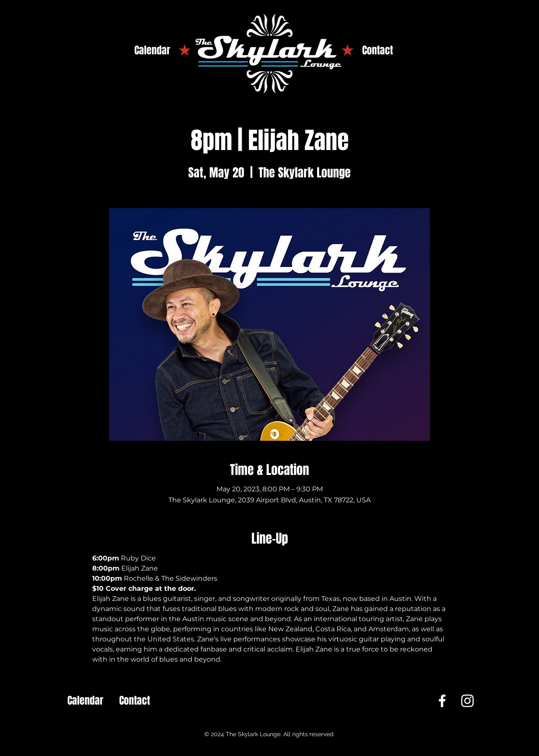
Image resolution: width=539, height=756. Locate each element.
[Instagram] (467, 701)
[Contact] (378, 51)
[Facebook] (442, 701)
